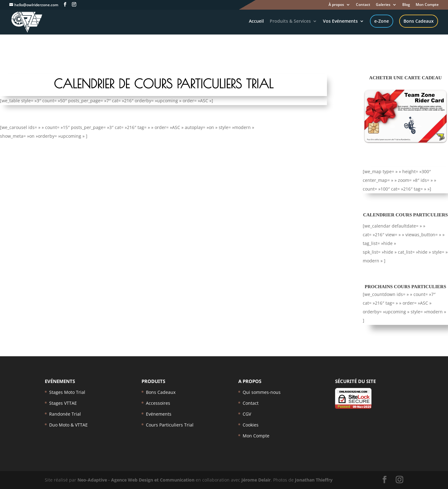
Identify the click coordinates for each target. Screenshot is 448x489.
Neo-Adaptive (92, 480)
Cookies (251, 425)
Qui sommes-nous (262, 392)
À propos (336, 5)
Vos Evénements (340, 21)
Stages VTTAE (63, 403)
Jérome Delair (256, 480)
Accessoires (158, 403)
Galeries (383, 5)
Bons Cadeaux (419, 21)
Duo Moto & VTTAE (68, 425)
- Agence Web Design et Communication (151, 480)
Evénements (159, 414)
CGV (247, 414)
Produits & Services (290, 21)
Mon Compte (427, 5)
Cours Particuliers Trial (170, 425)
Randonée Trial (65, 414)
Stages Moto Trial (67, 392)
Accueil (256, 21)
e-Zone (382, 21)
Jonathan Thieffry (314, 480)
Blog (406, 5)
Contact (363, 5)
